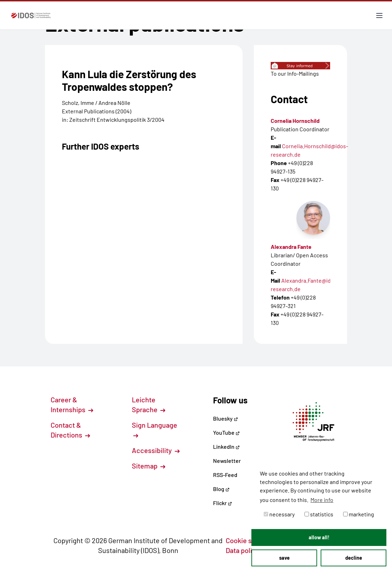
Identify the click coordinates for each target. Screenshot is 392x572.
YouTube (226, 432)
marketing (359, 514)
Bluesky (226, 418)
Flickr (223, 503)
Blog (221, 489)
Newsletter (227, 461)
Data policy (246, 550)
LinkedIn (226, 447)
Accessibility (156, 450)
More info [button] (322, 500)
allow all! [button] (319, 537)
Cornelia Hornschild (295, 121)
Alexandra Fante (291, 247)
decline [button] (354, 558)
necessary (279, 514)
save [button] (284, 558)
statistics (319, 514)
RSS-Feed (225, 475)
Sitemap (149, 466)
